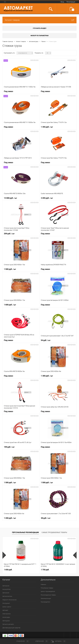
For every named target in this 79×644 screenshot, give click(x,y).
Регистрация (71, 2)
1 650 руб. (8, 570)
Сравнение (21, 641)
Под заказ (8, 91)
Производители (45, 602)
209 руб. (9, 234)
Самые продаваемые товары (54, 532)
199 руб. (9, 447)
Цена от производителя (48, 591)
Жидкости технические (9, 600)
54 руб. (46, 340)
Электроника (6, 614)
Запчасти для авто (8, 624)
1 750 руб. (45, 570)
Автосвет (5, 610)
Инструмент (6, 603)
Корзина (59, 641)
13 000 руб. (10, 198)
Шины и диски (7, 607)
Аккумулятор (6, 589)
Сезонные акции (46, 598)
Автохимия (6, 593)
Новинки (43, 584)
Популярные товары (47, 588)
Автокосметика (7, 596)
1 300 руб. (47, 376)
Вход (62, 2)
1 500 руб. (10, 269)
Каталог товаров (39, 20)
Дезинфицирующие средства (11, 628)
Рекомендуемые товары (48, 595)
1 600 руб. (10, 305)
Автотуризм (6, 621)
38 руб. (46, 518)
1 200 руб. (10, 518)
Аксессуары (6, 617)
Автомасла (6, 586)
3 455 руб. (47, 198)
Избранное (40, 641)
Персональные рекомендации (25, 532)
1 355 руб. (47, 127)
